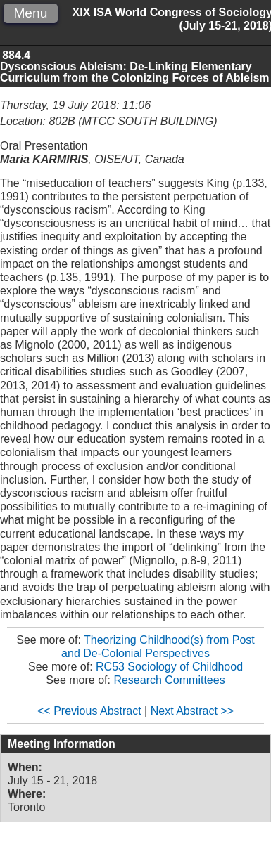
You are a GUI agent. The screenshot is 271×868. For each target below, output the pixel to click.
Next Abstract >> (192, 711)
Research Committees (169, 680)
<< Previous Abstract (89, 711)
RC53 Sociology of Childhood (169, 667)
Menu (30, 13)
